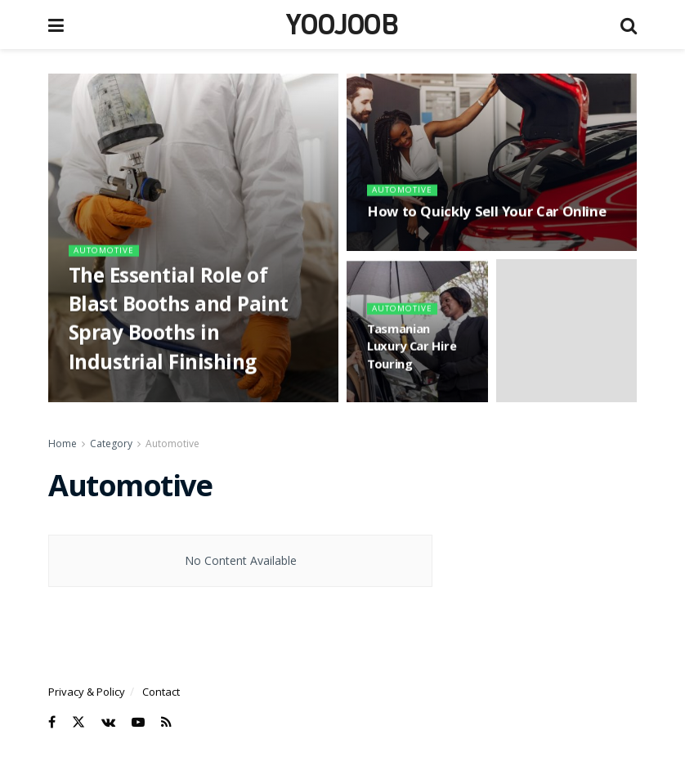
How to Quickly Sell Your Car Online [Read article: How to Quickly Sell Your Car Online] (486, 218)
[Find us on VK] (108, 722)
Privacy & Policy (87, 692)
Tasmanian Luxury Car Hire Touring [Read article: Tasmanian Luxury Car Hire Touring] (412, 353)
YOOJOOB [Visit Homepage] (342, 25)
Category (111, 444)
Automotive (107, 255)
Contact (161, 692)
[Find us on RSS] (166, 722)
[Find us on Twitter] (78, 722)
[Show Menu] (56, 25)
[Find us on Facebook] (52, 722)
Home (63, 444)
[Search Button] (629, 25)
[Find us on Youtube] (138, 722)
